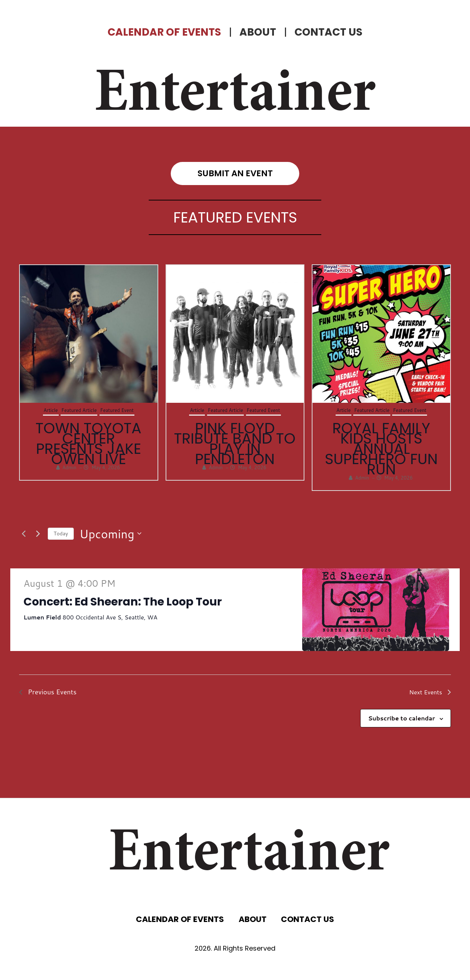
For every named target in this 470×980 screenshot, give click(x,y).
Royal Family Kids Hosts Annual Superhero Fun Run (381, 449)
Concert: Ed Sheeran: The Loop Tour (123, 602)
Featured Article (79, 410)
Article (51, 410)
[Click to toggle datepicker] (110, 534)
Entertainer (235, 95)
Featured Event (117, 410)
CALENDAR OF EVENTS (164, 32)
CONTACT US (328, 32)
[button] (227, 498)
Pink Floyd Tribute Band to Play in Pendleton (235, 444)
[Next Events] (38, 534)
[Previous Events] (23, 534)
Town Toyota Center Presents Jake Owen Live (88, 444)
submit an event (235, 173)
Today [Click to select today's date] (61, 534)
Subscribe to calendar (401, 718)
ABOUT (258, 32)
